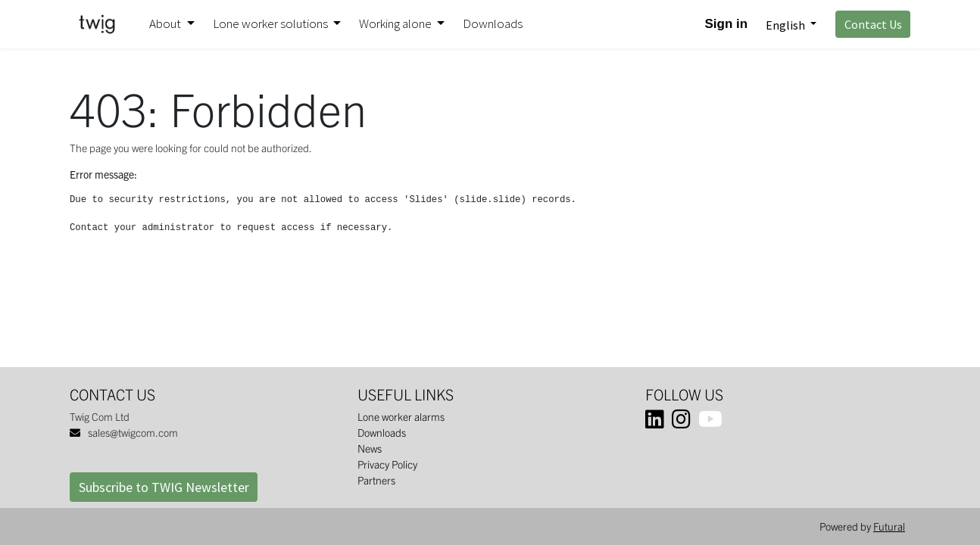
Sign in (727, 24)
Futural (889, 526)
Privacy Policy (387, 464)
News (370, 448)
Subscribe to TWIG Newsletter (164, 487)
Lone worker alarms (401, 416)
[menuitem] (493, 24)
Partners (376, 480)
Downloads (382, 432)
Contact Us (873, 24)
